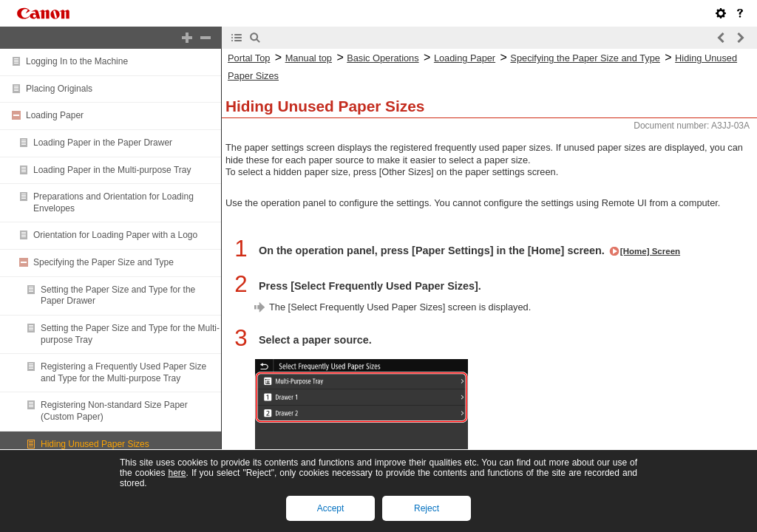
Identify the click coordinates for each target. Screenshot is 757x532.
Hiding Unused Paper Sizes (95, 444)
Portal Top (249, 58)
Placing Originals (59, 89)
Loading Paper (55, 115)
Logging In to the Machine (77, 61)
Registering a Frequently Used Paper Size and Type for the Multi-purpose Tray (123, 372)
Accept (331, 508)
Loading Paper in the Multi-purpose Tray (112, 170)
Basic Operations (383, 58)
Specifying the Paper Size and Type (103, 262)
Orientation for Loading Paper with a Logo (115, 235)
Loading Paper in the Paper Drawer (103, 143)
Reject (427, 508)
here (177, 473)
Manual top (309, 58)
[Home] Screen (650, 251)
